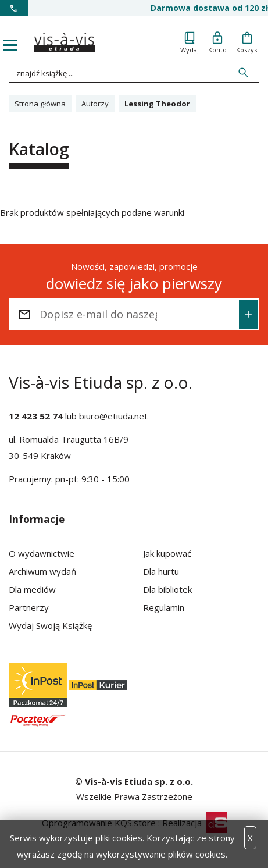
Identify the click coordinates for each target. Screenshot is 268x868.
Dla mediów (32, 589)
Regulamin (164, 607)
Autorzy (95, 104)
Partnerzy (29, 607)
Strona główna (40, 104)
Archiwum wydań (42, 571)
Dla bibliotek (167, 589)
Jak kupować (167, 553)
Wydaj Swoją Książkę (50, 625)
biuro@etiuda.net (113, 416)
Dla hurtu (161, 571)
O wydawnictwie (42, 553)
